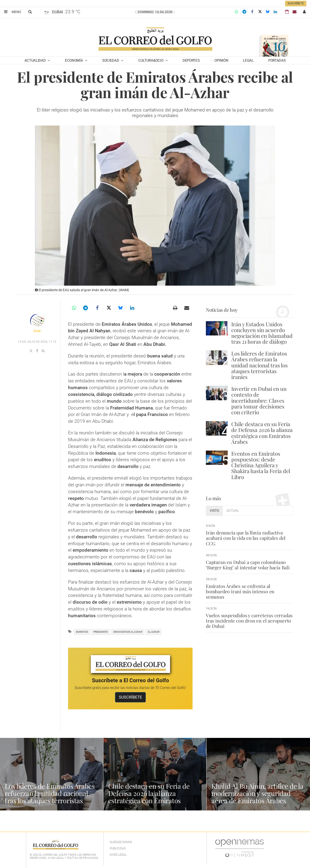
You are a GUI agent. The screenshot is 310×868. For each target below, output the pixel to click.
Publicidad (118, 848)
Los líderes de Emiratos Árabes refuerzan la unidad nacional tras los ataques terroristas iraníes (260, 365)
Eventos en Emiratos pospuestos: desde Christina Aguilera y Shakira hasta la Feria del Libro (261, 465)
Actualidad (36, 60)
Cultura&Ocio (151, 60)
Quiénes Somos (121, 842)
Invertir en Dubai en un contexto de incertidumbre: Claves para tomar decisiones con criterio (259, 400)
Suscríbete (296, 3)
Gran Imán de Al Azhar (128, 632)
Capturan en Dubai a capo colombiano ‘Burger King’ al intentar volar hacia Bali (247, 565)
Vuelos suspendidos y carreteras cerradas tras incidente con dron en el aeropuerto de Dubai (249, 615)
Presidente (101, 632)
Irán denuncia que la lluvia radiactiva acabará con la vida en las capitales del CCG (245, 538)
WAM (37, 331)
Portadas (277, 60)
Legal (248, 60)
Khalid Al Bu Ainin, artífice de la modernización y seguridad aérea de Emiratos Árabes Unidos (258, 797)
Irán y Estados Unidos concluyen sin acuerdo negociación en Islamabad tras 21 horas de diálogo (262, 333)
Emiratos (82, 632)
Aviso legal (118, 855)
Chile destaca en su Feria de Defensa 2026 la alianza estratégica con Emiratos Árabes (262, 433)
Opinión (221, 60)
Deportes (191, 60)
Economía (74, 60)
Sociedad (111, 60)
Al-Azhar (154, 632)
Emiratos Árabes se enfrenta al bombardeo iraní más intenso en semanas (249, 589)
